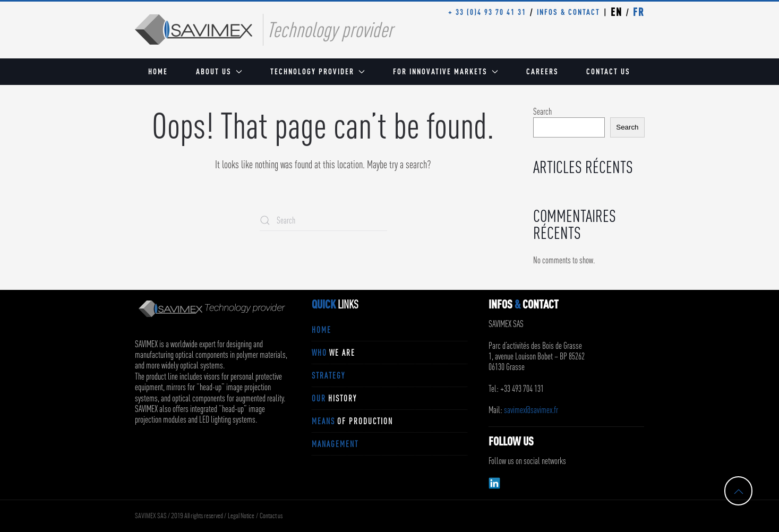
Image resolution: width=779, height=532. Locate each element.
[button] (739, 492)
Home (158, 71)
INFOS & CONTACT (568, 12)
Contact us (608, 71)
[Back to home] (194, 29)
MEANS (352, 421)
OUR (334, 398)
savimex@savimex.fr (531, 410)
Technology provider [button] (318, 71)
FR (639, 12)
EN (617, 12)
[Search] (323, 220)
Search (542, 111)
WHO (333, 353)
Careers (542, 71)
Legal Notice (241, 516)
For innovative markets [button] (446, 71)
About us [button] (219, 71)
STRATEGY (328, 375)
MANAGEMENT (335, 444)
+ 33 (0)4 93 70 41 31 (487, 12)
